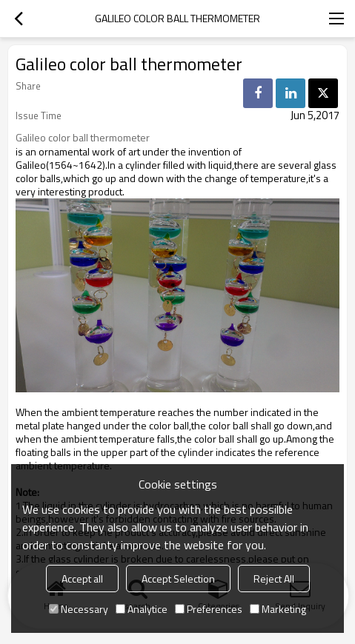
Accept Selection (178, 578)
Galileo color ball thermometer (83, 138)
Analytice (142, 609)
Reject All (274, 578)
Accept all (82, 578)
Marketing (278, 609)
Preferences (209, 609)
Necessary (79, 609)
